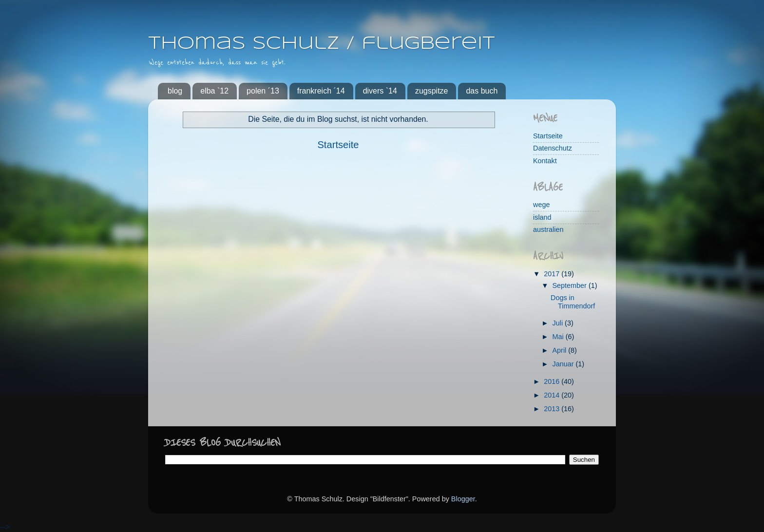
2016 (553, 381)
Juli (559, 323)
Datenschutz (553, 148)
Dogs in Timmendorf (573, 302)
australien (548, 229)
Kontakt (545, 161)
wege (541, 205)
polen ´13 (263, 91)
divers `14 (380, 91)
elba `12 (214, 91)
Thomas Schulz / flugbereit (322, 44)
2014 (553, 395)
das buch (482, 91)
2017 (553, 274)
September (571, 285)
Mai (559, 337)
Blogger (463, 499)
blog (175, 91)
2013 (553, 409)
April (561, 350)
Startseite (338, 145)
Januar (564, 364)
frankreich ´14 (321, 91)
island (542, 217)
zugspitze (432, 91)
